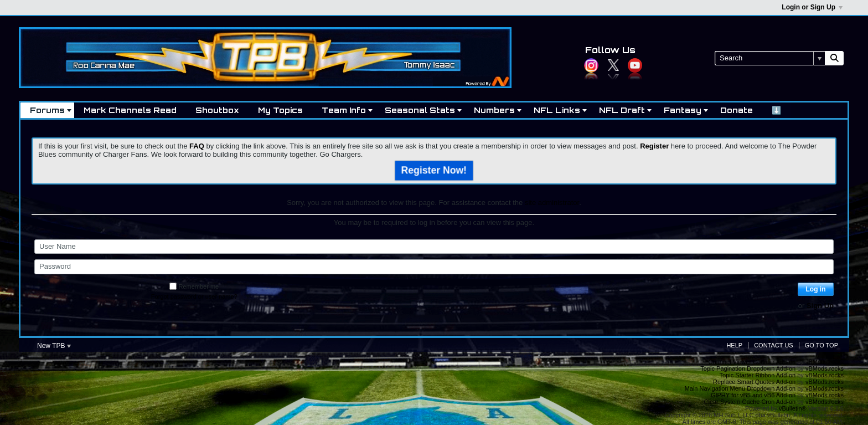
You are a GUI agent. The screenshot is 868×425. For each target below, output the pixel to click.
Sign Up (820, 306)
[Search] (770, 58)
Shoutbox (217, 110)
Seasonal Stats (420, 110)
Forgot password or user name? (194, 296)
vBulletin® (793, 408)
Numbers (494, 110)
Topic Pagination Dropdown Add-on (748, 368)
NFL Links (557, 110)
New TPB (54, 346)
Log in (816, 289)
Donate (737, 110)
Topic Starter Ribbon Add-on (758, 375)
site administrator (552, 203)
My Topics (280, 110)
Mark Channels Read (130, 110)
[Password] (434, 267)
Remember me (194, 286)
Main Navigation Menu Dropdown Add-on (740, 388)
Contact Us (774, 345)
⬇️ (776, 110)
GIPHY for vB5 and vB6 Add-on (753, 395)
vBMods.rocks (825, 362)
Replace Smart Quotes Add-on (754, 382)
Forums (47, 110)
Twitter (613, 65)
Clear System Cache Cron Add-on (750, 402)
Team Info (344, 110)
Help (734, 345)
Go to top (821, 345)
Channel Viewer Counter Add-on (752, 362)
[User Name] (434, 247)
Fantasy (683, 110)
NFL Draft (622, 110)
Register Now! (434, 170)
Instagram (591, 65)
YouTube (635, 65)
